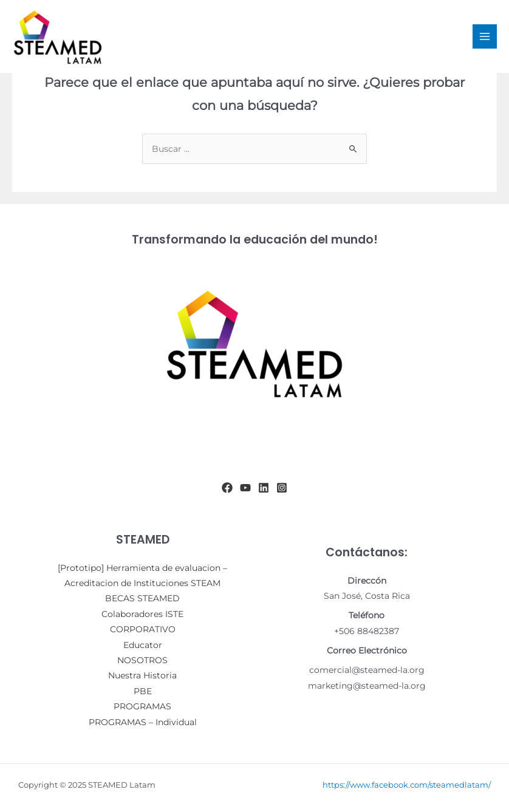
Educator (143, 645)
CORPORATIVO (143, 629)
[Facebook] (227, 488)
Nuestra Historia (142, 675)
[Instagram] (282, 488)
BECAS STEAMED (142, 598)
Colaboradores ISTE (142, 614)
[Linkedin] (264, 488)
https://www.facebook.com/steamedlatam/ (407, 785)
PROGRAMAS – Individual (143, 722)
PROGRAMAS (142, 706)
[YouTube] (245, 488)
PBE (143, 691)
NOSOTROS (142, 660)
